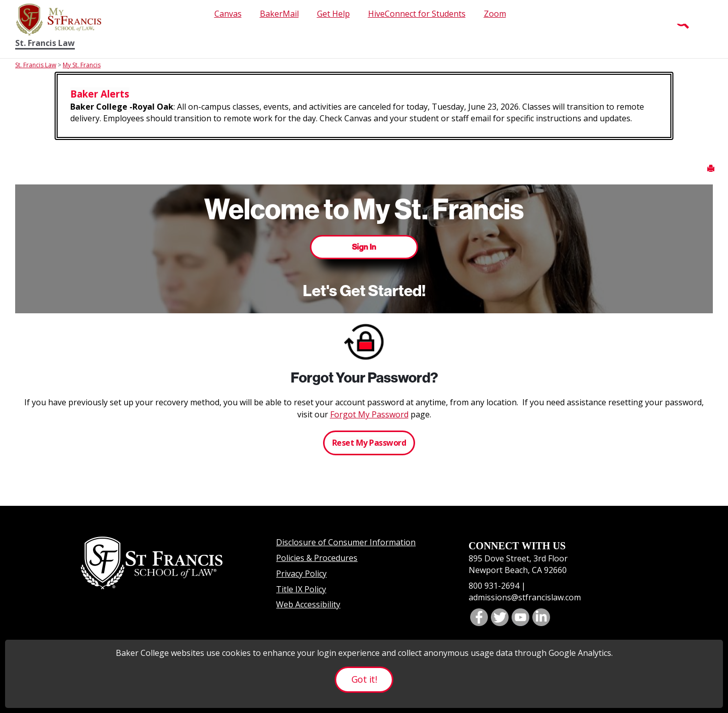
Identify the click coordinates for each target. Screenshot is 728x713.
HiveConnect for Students (417, 14)
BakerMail (279, 14)
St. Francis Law (45, 43)
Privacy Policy (301, 574)
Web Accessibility (308, 604)
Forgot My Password (369, 414)
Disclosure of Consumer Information (346, 542)
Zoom (495, 14)
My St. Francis (82, 65)
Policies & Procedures (317, 558)
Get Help (333, 14)
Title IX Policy (301, 589)
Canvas (228, 14)
